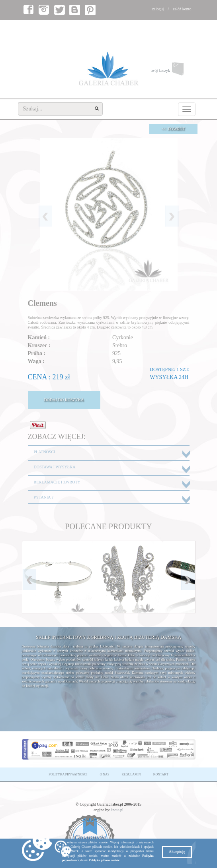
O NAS (105, 774)
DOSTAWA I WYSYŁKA (55, 467)
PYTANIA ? (44, 497)
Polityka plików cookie (104, 860)
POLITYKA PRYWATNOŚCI (68, 774)
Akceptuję (177, 852)
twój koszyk (173, 71)
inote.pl (117, 810)
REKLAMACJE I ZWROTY (57, 482)
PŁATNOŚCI (45, 452)
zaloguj (158, 9)
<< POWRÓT (173, 129)
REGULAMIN (131, 774)
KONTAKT (161, 774)
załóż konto (182, 9)
